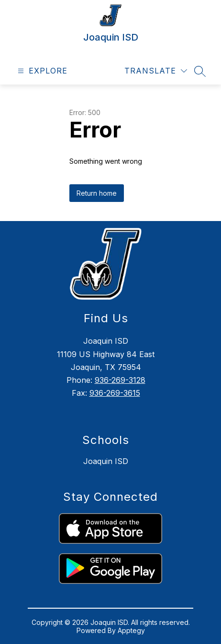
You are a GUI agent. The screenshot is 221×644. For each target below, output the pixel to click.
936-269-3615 (115, 393)
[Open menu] (41, 71)
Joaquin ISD (106, 461)
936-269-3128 (120, 380)
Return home (97, 193)
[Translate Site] (156, 71)
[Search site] (200, 71)
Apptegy (131, 630)
